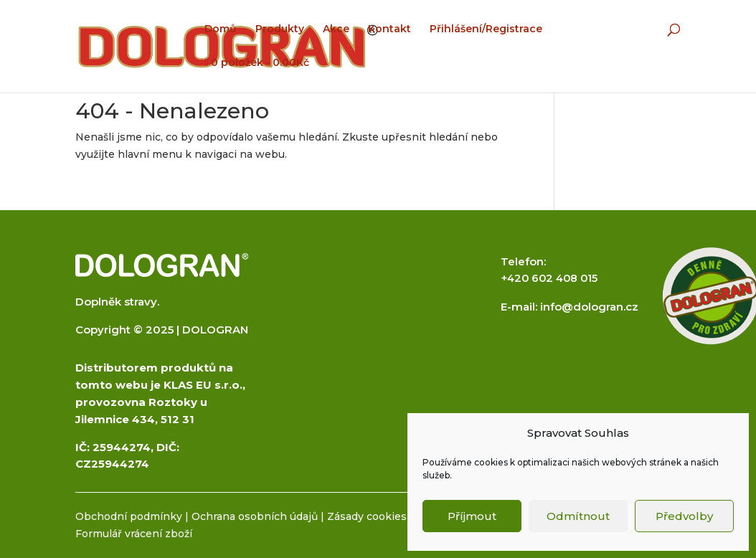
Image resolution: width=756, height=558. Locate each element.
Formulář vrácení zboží (134, 534)
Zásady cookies (367, 516)
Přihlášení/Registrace (486, 29)
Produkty (280, 29)
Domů (221, 29)
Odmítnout (578, 516)
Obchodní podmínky (129, 516)
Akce (336, 29)
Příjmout (472, 516)
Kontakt (389, 29)
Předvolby (684, 516)
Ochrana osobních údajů (255, 516)
